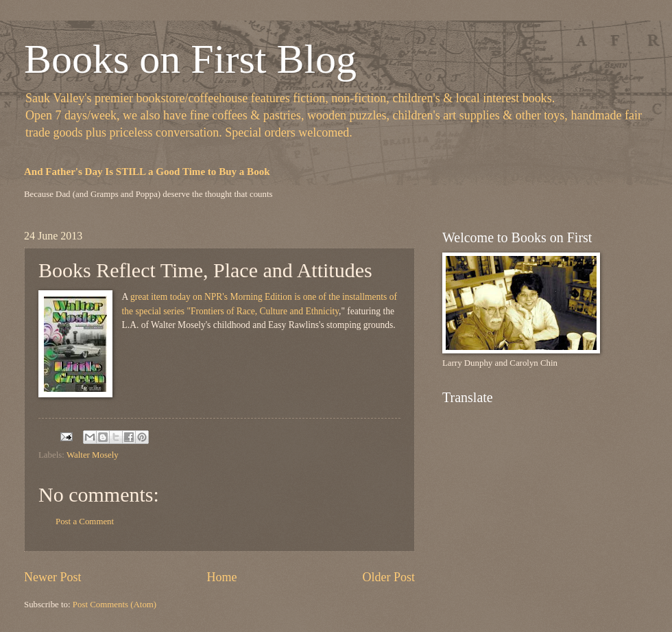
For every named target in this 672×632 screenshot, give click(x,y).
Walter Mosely (93, 455)
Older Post (388, 577)
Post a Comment (85, 522)
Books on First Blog (190, 59)
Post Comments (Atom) (115, 605)
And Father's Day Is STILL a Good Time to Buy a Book (147, 172)
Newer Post (53, 577)
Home (221, 577)
